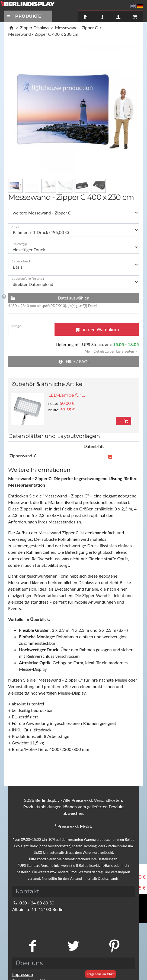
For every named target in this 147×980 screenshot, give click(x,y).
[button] (109, 351)
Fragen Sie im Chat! (101, 974)
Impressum (23, 974)
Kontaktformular (31, 922)
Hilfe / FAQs (73, 361)
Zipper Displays (35, 27)
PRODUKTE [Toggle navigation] (23, 16)
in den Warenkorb (97, 329)
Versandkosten (108, 800)
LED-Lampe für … (67, 395)
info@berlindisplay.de (36, 916)
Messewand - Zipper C (76, 27)
